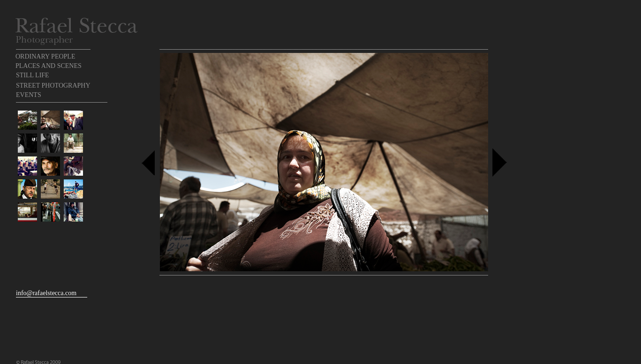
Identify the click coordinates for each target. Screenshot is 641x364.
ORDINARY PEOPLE (45, 56)
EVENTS (29, 95)
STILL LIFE (33, 75)
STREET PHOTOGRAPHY (53, 85)
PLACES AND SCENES (49, 66)
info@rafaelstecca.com (46, 293)
